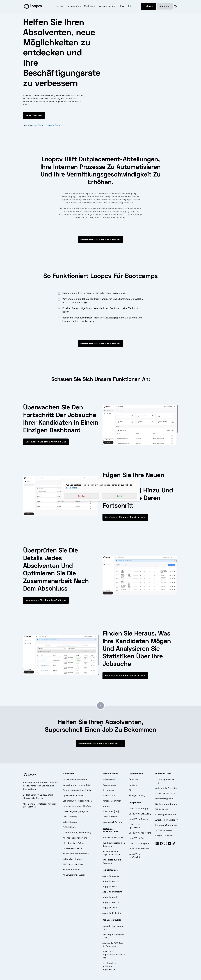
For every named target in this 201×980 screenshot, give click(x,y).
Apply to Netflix (111, 903)
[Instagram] (166, 844)
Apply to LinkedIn (112, 913)
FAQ (129, 6)
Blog (121, 6)
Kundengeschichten (166, 815)
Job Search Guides (112, 920)
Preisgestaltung (107, 6)
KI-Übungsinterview (73, 864)
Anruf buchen (34, 115)
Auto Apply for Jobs (166, 788)
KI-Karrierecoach (71, 870)
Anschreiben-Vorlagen (167, 820)
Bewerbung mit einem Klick (77, 785)
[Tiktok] (174, 844)
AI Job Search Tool (165, 794)
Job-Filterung (70, 822)
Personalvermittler (112, 801)
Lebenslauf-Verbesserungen (77, 801)
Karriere (133, 785)
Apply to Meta (110, 887)
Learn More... (72, 488)
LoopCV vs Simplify (139, 844)
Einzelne (58, 6)
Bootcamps (108, 790)
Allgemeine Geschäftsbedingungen (40, 804)
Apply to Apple (110, 897)
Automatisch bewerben (75, 780)
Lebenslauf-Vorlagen (166, 825)
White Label (162, 809)
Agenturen (108, 806)
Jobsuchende (109, 785)
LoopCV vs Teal (137, 838)
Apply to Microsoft (112, 892)
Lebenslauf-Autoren (113, 822)
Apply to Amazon (111, 876)
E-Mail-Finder (70, 827)
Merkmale (89, 6)
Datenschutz (29, 807)
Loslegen (148, 6)
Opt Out (81, 496)
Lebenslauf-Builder (73, 859)
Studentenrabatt (164, 831)
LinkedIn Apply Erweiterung (77, 833)
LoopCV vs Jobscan (139, 849)
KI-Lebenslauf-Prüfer (74, 843)
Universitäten (109, 796)
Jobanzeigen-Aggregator (76, 812)
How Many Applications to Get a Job (114, 955)
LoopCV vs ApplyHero (140, 833)
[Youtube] (170, 844)
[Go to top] (100, 706)
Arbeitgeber (109, 780)
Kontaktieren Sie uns (166, 804)
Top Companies (110, 870)
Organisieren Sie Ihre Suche (77, 790)
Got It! (120, 496)
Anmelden (165, 6)
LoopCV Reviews (164, 836)
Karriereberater (110, 817)
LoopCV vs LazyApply (140, 814)
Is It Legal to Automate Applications (109, 966)
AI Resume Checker (73, 849)
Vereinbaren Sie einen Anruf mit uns (100, 240)
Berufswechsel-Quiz (113, 838)
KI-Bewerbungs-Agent (74, 875)
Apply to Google (111, 881)
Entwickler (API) (111, 812)
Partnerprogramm (164, 799)
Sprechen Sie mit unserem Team (44, 125)
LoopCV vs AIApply (139, 809)
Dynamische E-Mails (73, 796)
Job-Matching (70, 817)
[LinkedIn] (157, 844)
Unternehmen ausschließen (77, 806)
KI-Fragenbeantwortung (75, 838)
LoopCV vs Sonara (138, 819)
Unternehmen (73, 6)
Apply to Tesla (110, 908)
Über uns (134, 780)
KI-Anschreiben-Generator (76, 854)
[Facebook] (161, 844)
